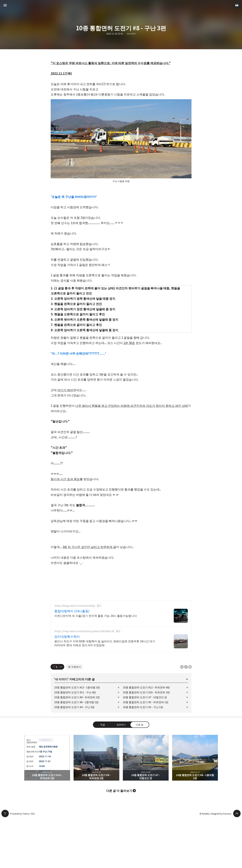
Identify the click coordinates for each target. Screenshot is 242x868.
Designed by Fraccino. (221, 863)
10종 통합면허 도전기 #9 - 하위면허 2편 (77, 746)
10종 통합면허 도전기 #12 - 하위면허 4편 (146, 737)
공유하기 (121, 774)
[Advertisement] (121, 622)
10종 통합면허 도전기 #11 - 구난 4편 (75, 741)
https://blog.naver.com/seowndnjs (75, 655)
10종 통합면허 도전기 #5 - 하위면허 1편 (146, 751)
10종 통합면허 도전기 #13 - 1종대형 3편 (77, 737)
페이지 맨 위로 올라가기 (237, 863)
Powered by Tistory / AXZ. (23, 863)
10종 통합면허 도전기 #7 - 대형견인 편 (145, 746)
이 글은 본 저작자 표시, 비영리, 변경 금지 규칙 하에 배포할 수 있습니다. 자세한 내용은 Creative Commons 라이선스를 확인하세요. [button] (186, 716)
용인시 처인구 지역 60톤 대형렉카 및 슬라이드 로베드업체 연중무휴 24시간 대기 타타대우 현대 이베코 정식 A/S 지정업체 (105, 692)
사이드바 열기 (5, 5)
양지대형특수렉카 (67, 686)
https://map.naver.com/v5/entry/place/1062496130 (84, 680)
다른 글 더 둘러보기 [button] (119, 840)
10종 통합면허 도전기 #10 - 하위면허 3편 (146, 741)
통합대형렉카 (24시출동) (72, 660)
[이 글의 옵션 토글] (61, 716)
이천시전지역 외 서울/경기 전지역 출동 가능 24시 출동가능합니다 (96, 665)
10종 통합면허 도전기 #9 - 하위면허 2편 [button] (96, 807)
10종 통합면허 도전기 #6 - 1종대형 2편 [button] (195, 807)
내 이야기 (131, 34)
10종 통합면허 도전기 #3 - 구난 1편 (143, 756)
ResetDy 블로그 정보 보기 (237, 5)
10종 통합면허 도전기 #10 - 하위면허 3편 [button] (47, 807)
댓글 (102, 774)
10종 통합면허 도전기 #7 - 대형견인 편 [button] (146, 807)
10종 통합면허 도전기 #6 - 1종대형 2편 (76, 751)
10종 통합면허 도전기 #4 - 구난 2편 (74, 756)
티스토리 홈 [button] (5, 863)
